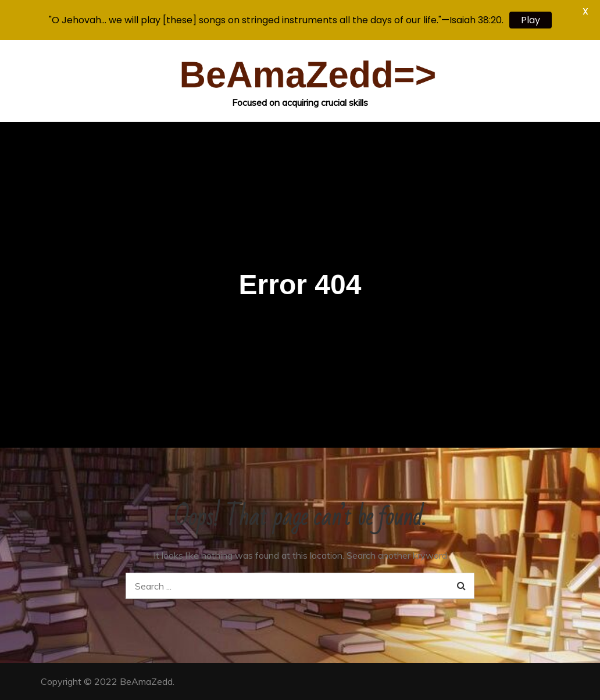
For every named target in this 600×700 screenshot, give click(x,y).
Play (531, 20)
